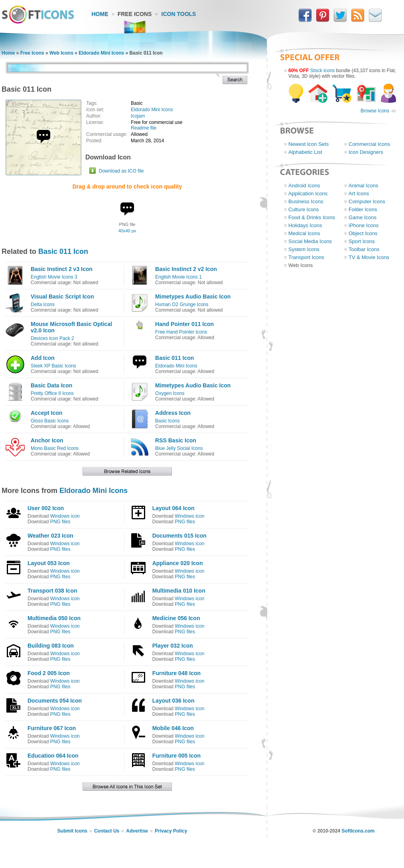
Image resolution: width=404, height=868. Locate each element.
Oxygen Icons (170, 393)
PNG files (60, 522)
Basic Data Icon (51, 385)
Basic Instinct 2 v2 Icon (186, 269)
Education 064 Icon (53, 756)
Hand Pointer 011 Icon (184, 324)
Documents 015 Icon (179, 536)
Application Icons (308, 193)
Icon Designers (366, 152)
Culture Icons (304, 209)
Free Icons (135, 14)
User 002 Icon (46, 508)
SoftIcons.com (358, 831)
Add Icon (43, 358)
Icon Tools (179, 14)
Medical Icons (304, 233)
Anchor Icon (47, 440)
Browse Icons (375, 111)
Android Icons (304, 186)
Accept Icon (46, 413)
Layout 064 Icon (173, 508)
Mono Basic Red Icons (55, 448)
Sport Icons (362, 241)
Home (100, 14)
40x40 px (127, 231)
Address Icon (173, 413)
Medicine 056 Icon (176, 618)
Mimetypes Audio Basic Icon (193, 297)
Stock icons (322, 71)
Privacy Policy (171, 831)
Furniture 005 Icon (176, 756)
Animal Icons (363, 186)
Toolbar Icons (364, 249)
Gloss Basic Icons (50, 421)
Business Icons (306, 201)
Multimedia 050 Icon (54, 618)
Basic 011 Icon (63, 251)
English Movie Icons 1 (178, 277)
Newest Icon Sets (308, 144)
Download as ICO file (121, 171)
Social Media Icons (310, 241)
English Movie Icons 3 (54, 277)
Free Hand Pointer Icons (181, 332)
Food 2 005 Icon (49, 673)
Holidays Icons (305, 225)
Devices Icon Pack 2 (52, 338)
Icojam (138, 116)
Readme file (144, 128)
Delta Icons (43, 304)
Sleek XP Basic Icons (53, 366)
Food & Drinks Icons (312, 217)
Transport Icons (306, 257)
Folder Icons (363, 209)
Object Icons (363, 233)
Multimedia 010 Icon (179, 591)
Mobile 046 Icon (173, 728)
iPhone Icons (364, 225)
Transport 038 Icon (52, 591)
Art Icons (359, 193)
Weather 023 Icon (50, 536)
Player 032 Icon (173, 646)
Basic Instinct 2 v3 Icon (62, 269)
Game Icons (363, 217)
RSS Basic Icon (176, 440)
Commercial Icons (369, 144)
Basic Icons (167, 421)
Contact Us (107, 831)
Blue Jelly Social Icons (179, 448)
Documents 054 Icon (55, 701)
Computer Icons (367, 201)
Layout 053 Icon (49, 563)
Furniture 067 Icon (52, 728)
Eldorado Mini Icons (101, 53)
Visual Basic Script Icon (62, 297)
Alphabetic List (305, 152)
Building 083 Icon (51, 646)
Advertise (137, 831)
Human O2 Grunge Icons (182, 304)
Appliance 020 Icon (178, 563)
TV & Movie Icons (369, 257)
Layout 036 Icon (173, 701)
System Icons (304, 249)
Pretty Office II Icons (52, 393)
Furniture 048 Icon (176, 673)
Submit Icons (72, 831)
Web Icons (61, 53)
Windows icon (65, 516)
